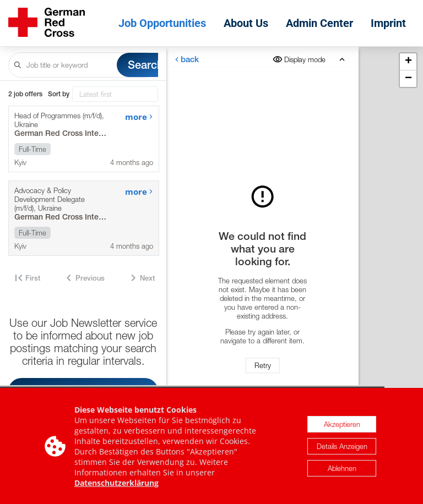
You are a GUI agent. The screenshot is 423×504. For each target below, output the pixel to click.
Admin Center (319, 23)
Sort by (59, 94)
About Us (246, 23)
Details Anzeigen (342, 448)
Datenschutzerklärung (116, 485)
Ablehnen (342, 470)
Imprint (388, 23)
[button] (408, 62)
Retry (263, 365)
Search (145, 65)
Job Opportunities (162, 23)
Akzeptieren (342, 426)
